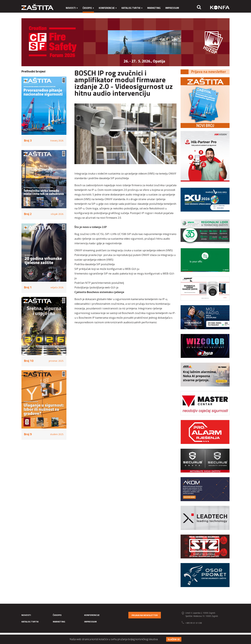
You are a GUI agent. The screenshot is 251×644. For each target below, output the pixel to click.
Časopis (88, 8)
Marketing (154, 8)
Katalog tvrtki (132, 8)
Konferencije (108, 8)
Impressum (172, 8)
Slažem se (174, 639)
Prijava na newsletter (145, 615)
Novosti (72, 8)
